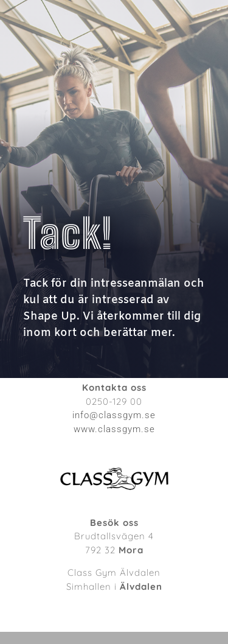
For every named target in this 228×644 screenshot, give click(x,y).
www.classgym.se (114, 429)
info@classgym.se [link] (114, 415)
